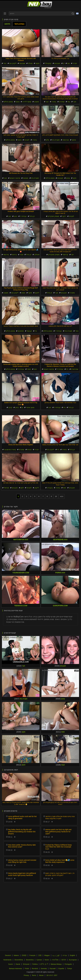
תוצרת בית (56, 140)
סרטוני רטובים (15, 178)
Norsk (47, 960)
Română (35, 969)
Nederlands (8, 960)
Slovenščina (19, 960)
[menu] (5, 14)
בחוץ (17, 407)
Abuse (41, 975)
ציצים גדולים (8, 102)
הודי (5, 63)
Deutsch (8, 955)
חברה (75, 63)
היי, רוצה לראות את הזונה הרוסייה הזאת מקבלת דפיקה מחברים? (60, 874)
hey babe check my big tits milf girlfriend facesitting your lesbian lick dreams (22, 832)
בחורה (54, 102)
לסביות (27, 140)
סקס (75, 178)
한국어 (64, 960)
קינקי (10, 407)
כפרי (77, 331)
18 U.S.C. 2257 (52, 975)
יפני (72, 255)
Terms (34, 975)
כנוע (16, 216)
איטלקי (37, 255)
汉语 (40, 955)
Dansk (18, 964)
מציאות (26, 178)
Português (68, 964)
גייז (36, 331)
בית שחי (6, 255)
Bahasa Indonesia (15, 969)
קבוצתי (29, 331)
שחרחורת (75, 369)
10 (56, 496)
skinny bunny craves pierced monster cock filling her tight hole (22, 861)
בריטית (14, 255)
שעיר (22, 255)
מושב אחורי (30, 407)
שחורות (62, 102)
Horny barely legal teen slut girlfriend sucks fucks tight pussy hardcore (22, 874)
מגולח (30, 63)
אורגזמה (66, 140)
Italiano (16, 955)
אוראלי (6, 488)
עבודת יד (23, 216)
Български (73, 960)
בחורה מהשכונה (10, 450)
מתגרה (72, 293)
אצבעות (22, 63)
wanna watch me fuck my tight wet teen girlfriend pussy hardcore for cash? (58, 832)
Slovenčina (30, 960)
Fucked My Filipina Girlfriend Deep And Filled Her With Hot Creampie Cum (59, 847)
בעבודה (50, 488)
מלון (47, 140)
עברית (65, 955)
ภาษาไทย (55, 960)
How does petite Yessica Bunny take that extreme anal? (22, 846)
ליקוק (37, 293)
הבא (62, 496)
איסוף (74, 140)
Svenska (44, 969)
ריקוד (64, 216)
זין (64, 63)
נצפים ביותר (19, 24)
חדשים (7, 24)
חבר (75, 102)
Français (32, 955)
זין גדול (32, 216)
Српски (39, 960)
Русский (53, 969)
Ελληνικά (26, 964)
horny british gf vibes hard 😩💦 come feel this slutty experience (60, 861)
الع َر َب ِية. (56, 955)
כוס (69, 63)
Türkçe (69, 969)
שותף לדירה (27, 102)
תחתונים (21, 331)
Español (61, 969)
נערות (29, 450)
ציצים (18, 102)
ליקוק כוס (13, 63)
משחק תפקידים (53, 216)
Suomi (11, 964)
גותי (69, 102)
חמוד (29, 369)
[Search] (73, 14)
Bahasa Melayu (56, 964)
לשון (22, 488)
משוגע (37, 102)
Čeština (35, 964)
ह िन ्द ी (44, 964)
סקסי (37, 63)
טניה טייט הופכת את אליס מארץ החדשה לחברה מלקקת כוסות (60, 817)
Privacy (26, 975)
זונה (47, 102)
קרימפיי (65, 255)
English (72, 955)
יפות (35, 369)
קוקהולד (48, 63)
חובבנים (57, 63)
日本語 (24, 955)
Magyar (47, 955)
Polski (27, 969)
